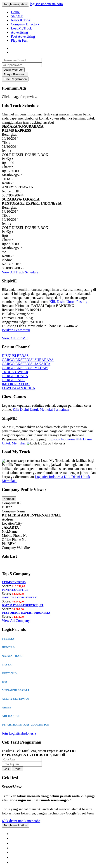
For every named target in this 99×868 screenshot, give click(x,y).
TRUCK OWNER (15, 372)
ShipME (17, 16)
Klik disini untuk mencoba (21, 821)
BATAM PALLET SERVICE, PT (23, 605)
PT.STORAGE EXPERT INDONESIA (26, 613)
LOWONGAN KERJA (19, 388)
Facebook (20, 852)
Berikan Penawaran (16, 330)
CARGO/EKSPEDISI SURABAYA (28, 360)
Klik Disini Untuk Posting (68, 302)
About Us (19, 834)
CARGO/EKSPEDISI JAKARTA (26, 364)
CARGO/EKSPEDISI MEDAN (25, 368)
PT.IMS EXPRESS (14, 582)
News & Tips (20, 20)
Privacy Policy (23, 843)
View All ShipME (15, 338)
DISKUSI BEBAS (15, 356)
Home (15, 12)
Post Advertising (23, 36)
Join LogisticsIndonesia (19, 733)
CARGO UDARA (15, 376)
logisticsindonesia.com (46, 4)
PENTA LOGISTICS (15, 590)
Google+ (20, 857)
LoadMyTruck (21, 28)
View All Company (16, 621)
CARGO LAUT (13, 380)
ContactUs (22, 838)
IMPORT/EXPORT (16, 384)
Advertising (19, 32)
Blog (17, 848)
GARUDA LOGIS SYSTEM (20, 597)
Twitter (19, 862)
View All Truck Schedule (20, 272)
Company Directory (25, 24)
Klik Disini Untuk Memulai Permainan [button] (41, 409)
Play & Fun (19, 40)
